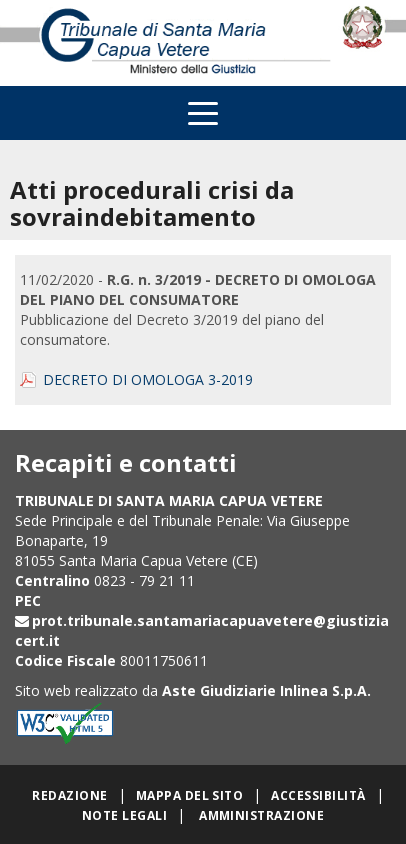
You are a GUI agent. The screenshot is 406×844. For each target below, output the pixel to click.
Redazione (69, 795)
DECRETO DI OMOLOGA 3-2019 (148, 379)
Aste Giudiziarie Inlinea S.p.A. (266, 690)
